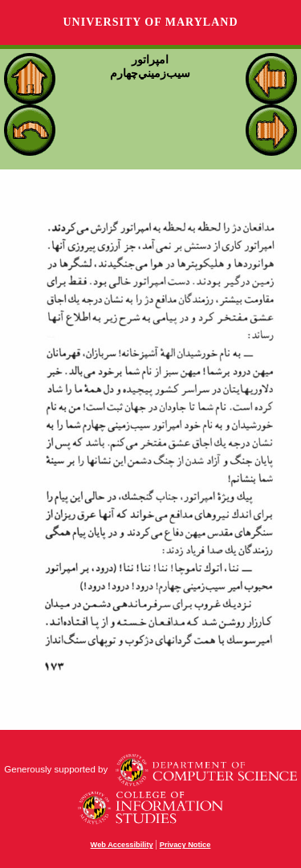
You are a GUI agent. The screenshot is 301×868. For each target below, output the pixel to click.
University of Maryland (150, 22)
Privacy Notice (185, 845)
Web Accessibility (122, 845)
